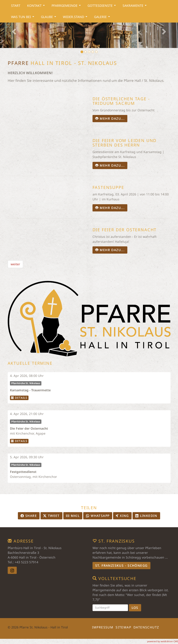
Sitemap (123, 627)
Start (16, 6)
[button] (13, 30)
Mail (73, 516)
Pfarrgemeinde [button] (67, 7)
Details (19, 398)
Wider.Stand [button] (76, 18)
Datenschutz (146, 627)
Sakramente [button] (135, 7)
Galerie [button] (103, 18)
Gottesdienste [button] (103, 7)
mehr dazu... (110, 118)
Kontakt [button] (37, 7)
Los (135, 608)
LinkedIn (146, 516)
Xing (122, 516)
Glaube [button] (49, 18)
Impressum (103, 627)
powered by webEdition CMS (163, 641)
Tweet (51, 516)
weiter (15, 264)
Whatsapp (98, 516)
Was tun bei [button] (24, 18)
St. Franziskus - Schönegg (121, 565)
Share (29, 516)
